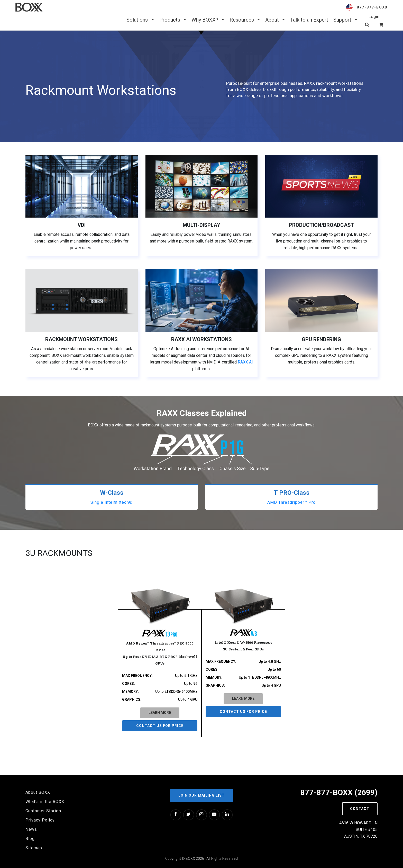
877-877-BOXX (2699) (339, 792)
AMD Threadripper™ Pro (291, 502)
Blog (30, 839)
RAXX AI (245, 362)
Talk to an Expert (309, 20)
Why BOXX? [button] (208, 20)
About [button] (275, 20)
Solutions (140, 20)
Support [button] (345, 20)
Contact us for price (160, 726)
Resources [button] (245, 20)
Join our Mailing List (201, 795)
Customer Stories (43, 811)
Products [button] (173, 20)
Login (374, 16)
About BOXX (38, 792)
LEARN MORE (160, 713)
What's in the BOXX (45, 802)
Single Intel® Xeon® (112, 502)
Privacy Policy (40, 820)
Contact (360, 809)
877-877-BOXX (372, 7)
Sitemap (34, 848)
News (31, 829)
